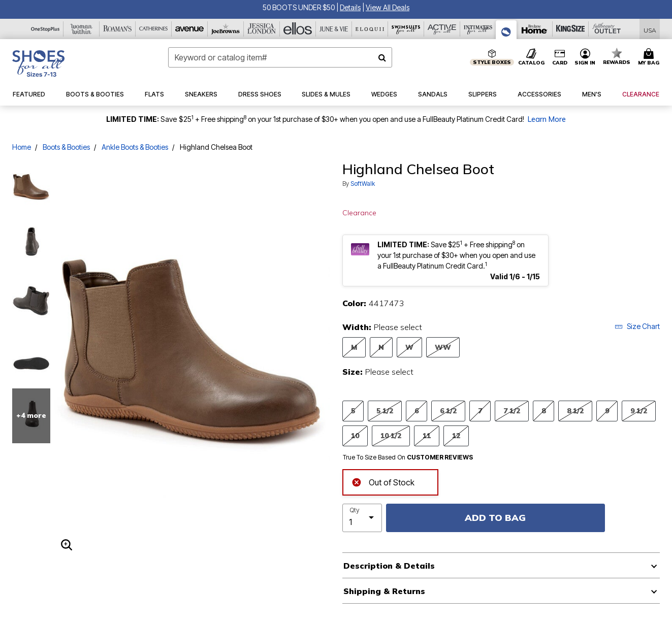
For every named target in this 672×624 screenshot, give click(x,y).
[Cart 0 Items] (650, 57)
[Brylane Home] (535, 29)
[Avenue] (190, 29)
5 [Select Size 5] (353, 410)
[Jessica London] (262, 29)
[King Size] (571, 29)
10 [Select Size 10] (355, 435)
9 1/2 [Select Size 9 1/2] (639, 410)
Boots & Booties (66, 147)
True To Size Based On (408, 457)
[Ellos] (298, 29)
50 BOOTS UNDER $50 (299, 7)
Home (22, 147)
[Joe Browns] (226, 29)
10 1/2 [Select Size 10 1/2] (391, 435)
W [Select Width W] (409, 347)
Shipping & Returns (384, 591)
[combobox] (280, 57)
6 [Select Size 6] (417, 410)
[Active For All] (442, 29)
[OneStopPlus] (45, 29)
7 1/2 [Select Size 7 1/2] (512, 410)
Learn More (547, 119)
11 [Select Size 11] (427, 435)
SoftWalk (363, 184)
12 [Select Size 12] (456, 435)
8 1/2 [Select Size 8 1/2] (575, 410)
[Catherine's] (154, 29)
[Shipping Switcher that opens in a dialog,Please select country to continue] (650, 29)
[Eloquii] (370, 29)
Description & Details (389, 566)
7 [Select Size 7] (480, 410)
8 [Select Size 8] (543, 410)
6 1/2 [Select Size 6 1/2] (448, 410)
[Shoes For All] (506, 30)
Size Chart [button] (637, 326)
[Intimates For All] (478, 29)
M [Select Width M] (354, 347)
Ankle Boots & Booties (135, 147)
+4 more (31, 415)
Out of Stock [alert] (383, 482)
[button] (350, 7)
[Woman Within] (82, 29)
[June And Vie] (334, 29)
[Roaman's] (118, 29)
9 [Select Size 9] (607, 410)
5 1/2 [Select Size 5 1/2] (385, 410)
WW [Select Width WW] (443, 347)
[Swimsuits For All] (406, 29)
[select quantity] (362, 518)
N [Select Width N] (381, 347)
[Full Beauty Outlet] (607, 29)
